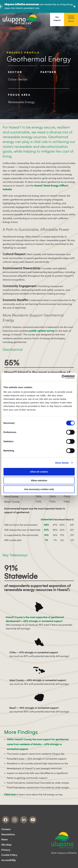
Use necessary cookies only (39, 489)
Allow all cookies (39, 472)
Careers (6, 829)
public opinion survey (42, 331)
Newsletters (8, 835)
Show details (62, 463)
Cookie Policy (9, 855)
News (5, 840)
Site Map (6, 845)
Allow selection (39, 480)
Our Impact (57, 19)
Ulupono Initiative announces (22, 4)
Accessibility (9, 860)
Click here (10, 795)
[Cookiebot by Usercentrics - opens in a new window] (62, 377)
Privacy (6, 850)
